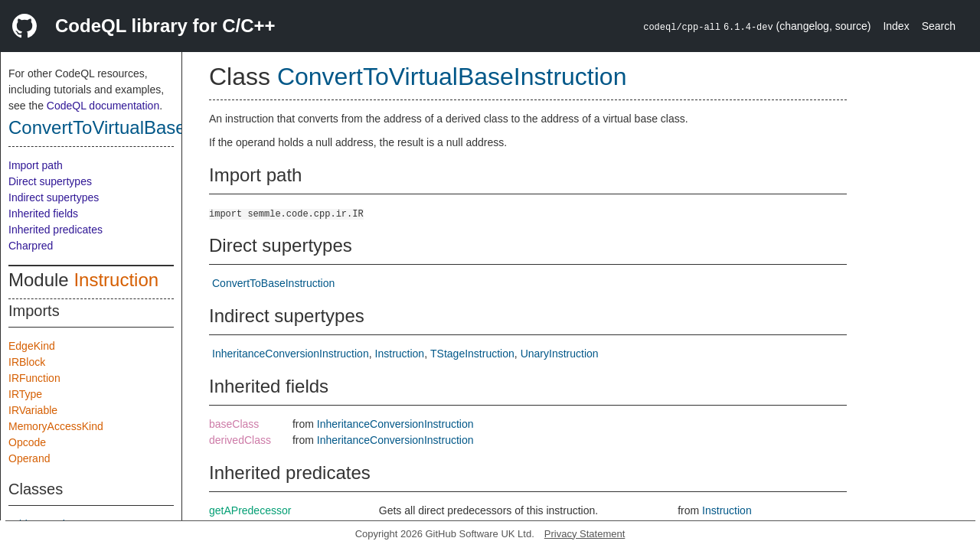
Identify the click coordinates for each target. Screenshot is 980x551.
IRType (25, 394)
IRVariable (33, 410)
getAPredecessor (250, 510)
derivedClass (240, 440)
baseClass (234, 424)
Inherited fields (43, 214)
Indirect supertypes (54, 197)
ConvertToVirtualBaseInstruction (139, 127)
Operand (29, 458)
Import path (36, 165)
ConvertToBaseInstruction (273, 283)
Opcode (27, 442)
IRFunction (34, 378)
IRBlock (27, 362)
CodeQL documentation (103, 106)
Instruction (116, 280)
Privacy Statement (585, 534)
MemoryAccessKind (56, 426)
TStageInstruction (472, 354)
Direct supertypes (50, 181)
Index (896, 26)
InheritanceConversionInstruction (291, 354)
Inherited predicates (56, 230)
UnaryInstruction (560, 354)
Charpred (31, 246)
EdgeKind (32, 346)
